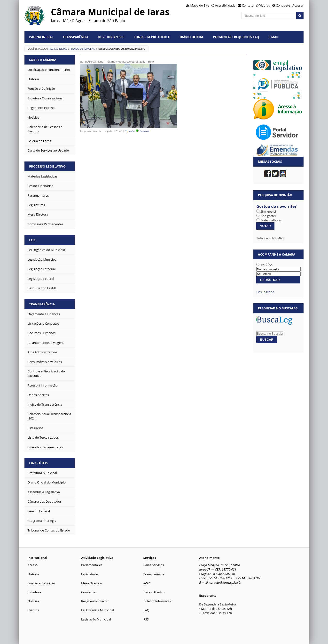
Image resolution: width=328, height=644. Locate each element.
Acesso (33, 565)
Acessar (298, 5)
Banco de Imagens (83, 49)
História (33, 574)
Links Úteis (38, 463)
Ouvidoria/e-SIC (111, 37)
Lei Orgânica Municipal (98, 610)
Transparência (76, 37)
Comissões (89, 592)
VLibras (265, 5)
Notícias (33, 601)
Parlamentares (92, 565)
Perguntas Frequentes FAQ (236, 37)
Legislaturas (90, 574)
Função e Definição (41, 583)
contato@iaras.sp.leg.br (226, 582)
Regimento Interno (95, 601)
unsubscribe (265, 292)
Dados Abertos (154, 592)
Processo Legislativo (47, 166)
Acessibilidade (225, 5)
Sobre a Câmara (43, 60)
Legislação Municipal (96, 619)
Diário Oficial (192, 37)
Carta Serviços (154, 565)
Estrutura (34, 592)
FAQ (146, 610)
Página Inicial (41, 37)
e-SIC (147, 583)
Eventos (33, 610)
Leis (32, 240)
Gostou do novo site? (276, 206)
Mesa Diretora (91, 583)
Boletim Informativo (158, 601)
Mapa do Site (200, 5)
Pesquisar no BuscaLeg (278, 308)
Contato (248, 5)
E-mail (274, 37)
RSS (146, 619)
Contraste (283, 5)
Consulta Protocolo (152, 37)
